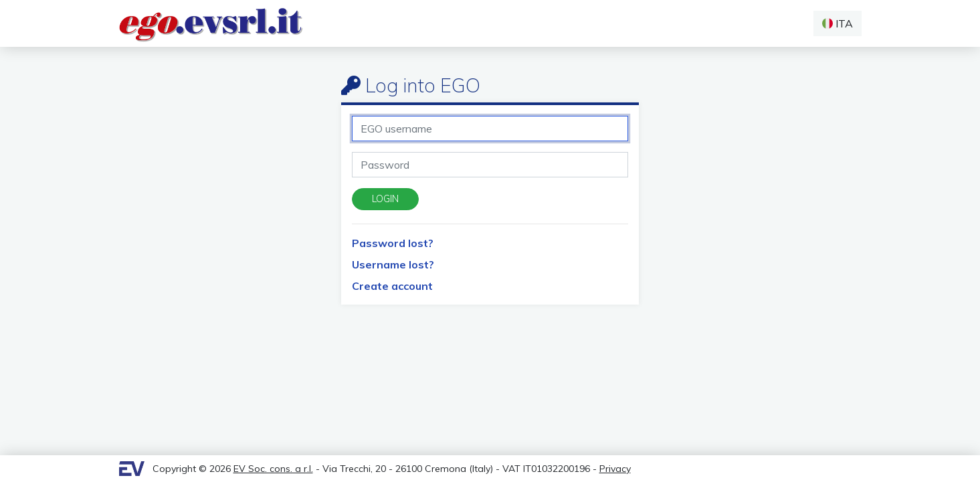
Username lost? (393, 264)
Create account (392, 286)
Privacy (615, 469)
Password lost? (393, 243)
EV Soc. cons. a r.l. (273, 469)
